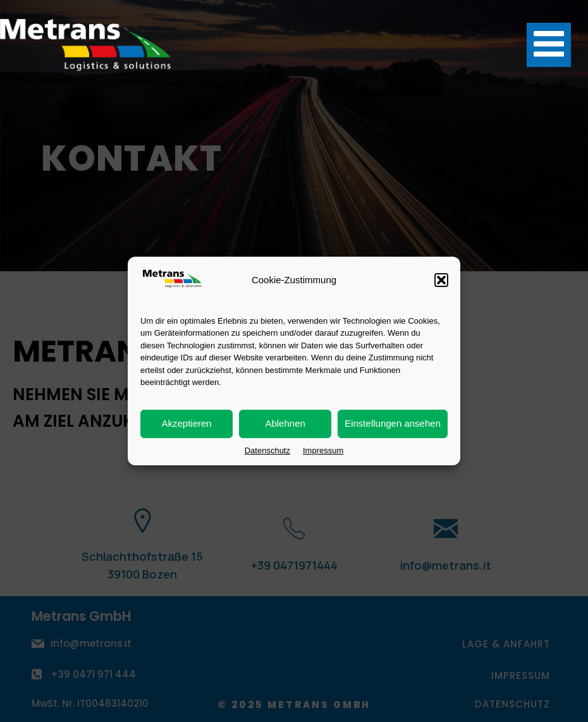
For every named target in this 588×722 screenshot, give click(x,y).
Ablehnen (285, 425)
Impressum (323, 452)
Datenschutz (267, 452)
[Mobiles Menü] (549, 45)
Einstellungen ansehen (393, 425)
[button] (441, 281)
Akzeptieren (186, 425)
